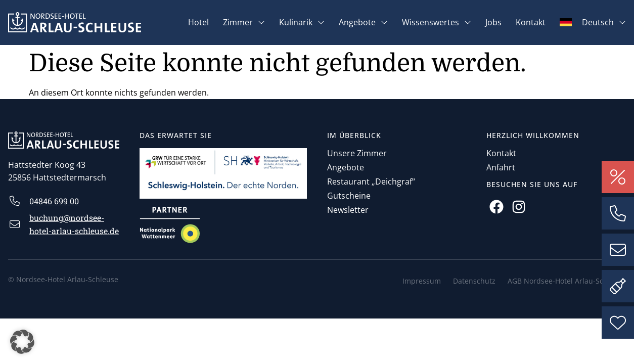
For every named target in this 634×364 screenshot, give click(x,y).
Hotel (198, 22)
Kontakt (531, 22)
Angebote (363, 22)
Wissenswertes (437, 22)
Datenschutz (474, 281)
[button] (22, 342)
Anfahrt (501, 167)
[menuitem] (593, 22)
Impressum (422, 281)
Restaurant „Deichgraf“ (371, 181)
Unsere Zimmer (357, 153)
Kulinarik (302, 22)
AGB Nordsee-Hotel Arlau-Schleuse (567, 281)
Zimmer (244, 22)
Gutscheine (349, 196)
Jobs (493, 22)
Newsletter (348, 210)
